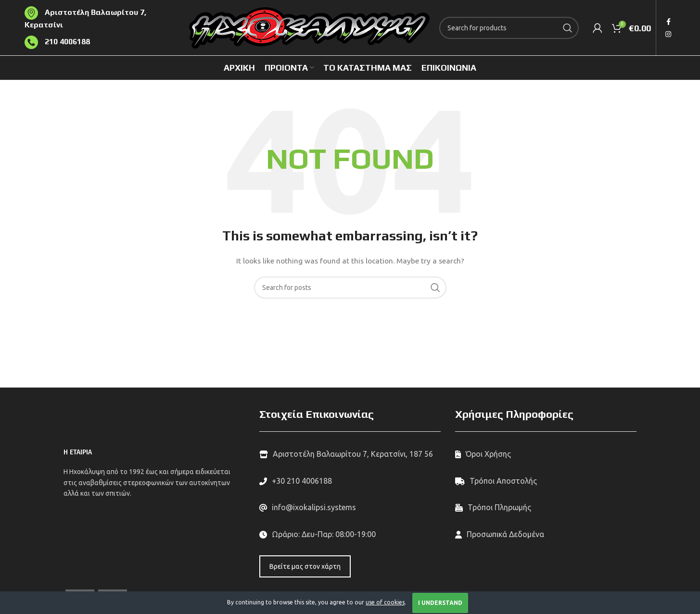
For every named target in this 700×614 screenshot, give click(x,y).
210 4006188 (66, 42)
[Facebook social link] (668, 22)
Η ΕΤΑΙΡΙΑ (78, 452)
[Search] (509, 28)
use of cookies (385, 602)
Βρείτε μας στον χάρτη (305, 566)
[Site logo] (309, 27)
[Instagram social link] (668, 34)
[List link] (350, 481)
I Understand (440, 603)
